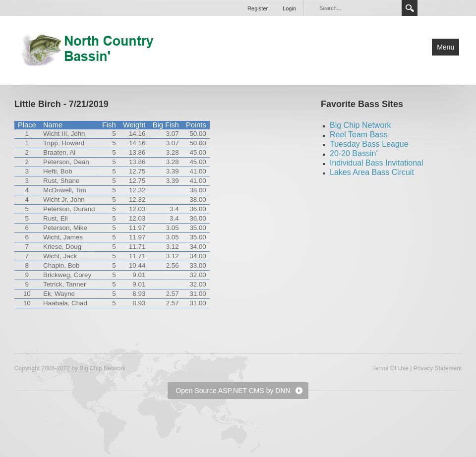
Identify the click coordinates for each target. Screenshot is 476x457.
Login (289, 8)
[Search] (357, 8)
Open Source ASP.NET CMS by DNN (233, 391)
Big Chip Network (360, 125)
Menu (446, 47)
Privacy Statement (438, 368)
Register (258, 8)
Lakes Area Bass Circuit (372, 172)
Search (410, 8)
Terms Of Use (390, 368)
